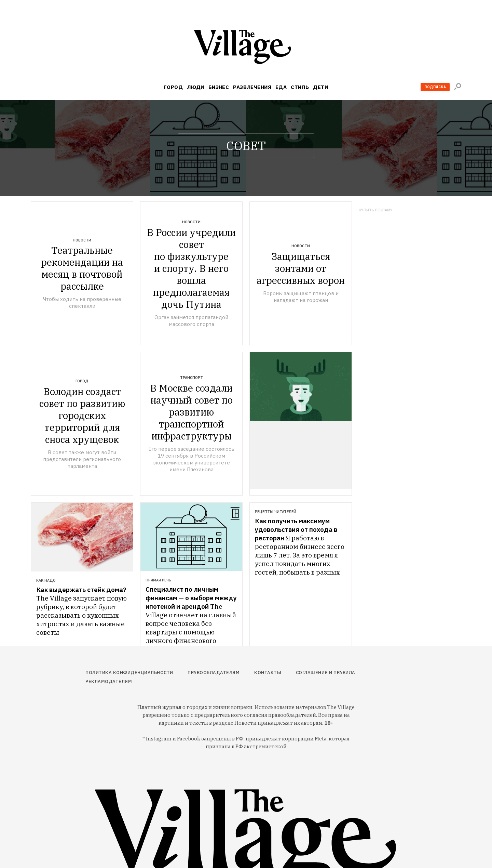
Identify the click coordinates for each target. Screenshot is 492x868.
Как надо (46, 580)
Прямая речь (158, 580)
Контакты (268, 673)
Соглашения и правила (326, 673)
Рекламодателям (109, 681)
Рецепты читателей (276, 512)
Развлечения (252, 87)
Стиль (300, 87)
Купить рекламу (376, 210)
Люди (196, 87)
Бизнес (219, 87)
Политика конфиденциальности (129, 673)
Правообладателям (214, 673)
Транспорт (192, 378)
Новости (82, 240)
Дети (320, 87)
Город (173, 87)
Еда (281, 87)
